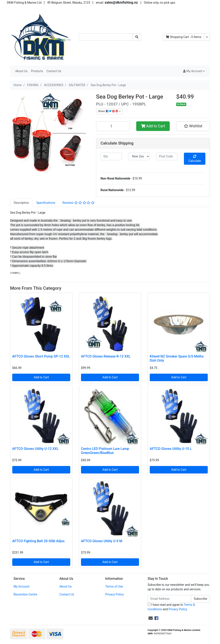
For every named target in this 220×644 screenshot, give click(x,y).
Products (37, 71)
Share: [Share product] (108, 111)
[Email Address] (169, 599)
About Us (21, 71)
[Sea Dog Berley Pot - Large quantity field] (113, 126)
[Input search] (106, 37)
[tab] (21, 203)
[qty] (111, 156)
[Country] (139, 156)
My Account (21, 586)
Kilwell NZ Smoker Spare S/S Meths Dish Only (177, 358)
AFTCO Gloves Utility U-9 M (102, 541)
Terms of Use (114, 586)
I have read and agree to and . (171, 607)
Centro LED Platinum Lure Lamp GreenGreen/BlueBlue (105, 451)
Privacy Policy (115, 594)
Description (21, 203)
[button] (194, 71)
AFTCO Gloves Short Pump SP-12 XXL (41, 356)
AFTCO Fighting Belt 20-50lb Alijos (38, 541)
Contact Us (54, 71)
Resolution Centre (25, 594)
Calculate (195, 159)
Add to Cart (153, 126)
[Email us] (151, 618)
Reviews (79, 203)
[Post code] (167, 156)
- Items (183, 37)
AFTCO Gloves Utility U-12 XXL (35, 449)
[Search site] (137, 37)
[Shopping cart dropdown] (207, 37)
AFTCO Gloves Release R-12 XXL (106, 356)
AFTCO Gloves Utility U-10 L (171, 449)
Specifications (46, 203)
